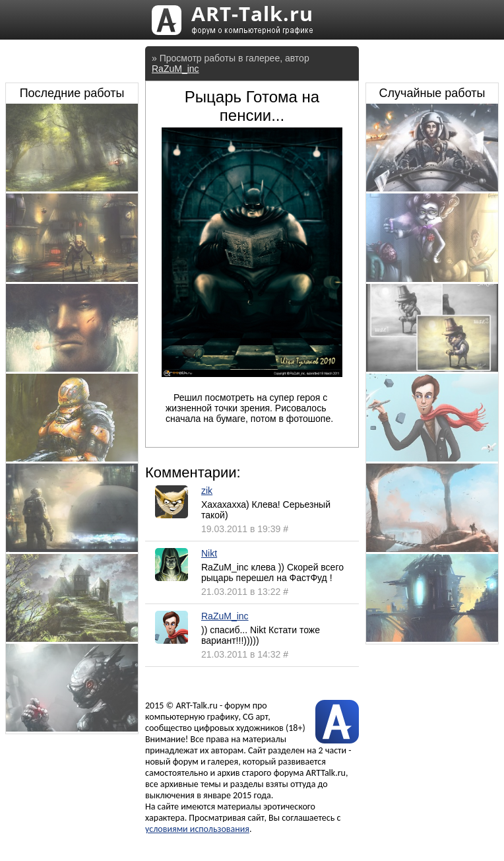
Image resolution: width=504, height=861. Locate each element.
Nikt (209, 553)
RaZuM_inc (175, 69)
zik (207, 491)
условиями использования (197, 829)
